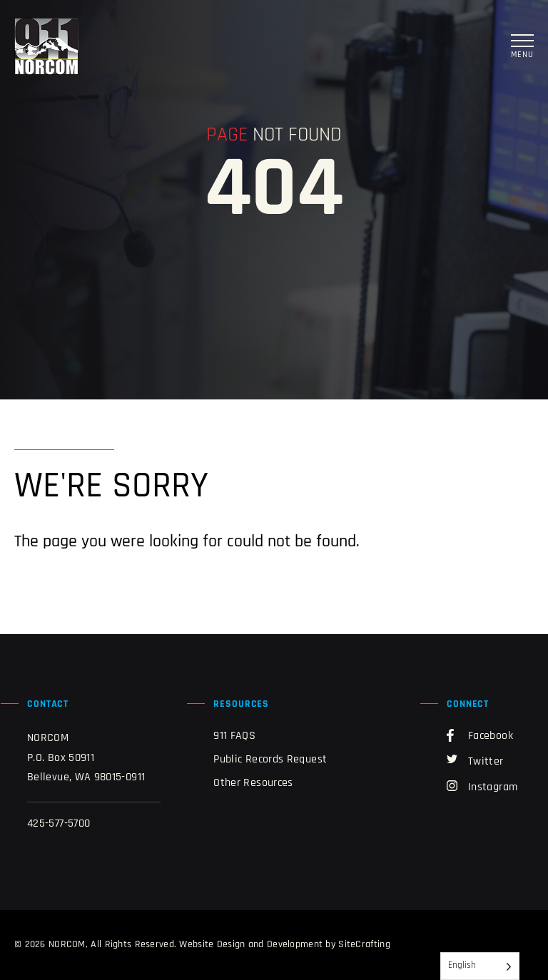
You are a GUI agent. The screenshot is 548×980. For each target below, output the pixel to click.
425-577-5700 (59, 824)
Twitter (475, 761)
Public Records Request (270, 760)
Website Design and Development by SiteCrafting (284, 945)
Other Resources (253, 783)
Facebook (480, 735)
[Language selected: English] (480, 966)
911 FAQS (234, 736)
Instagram (482, 787)
